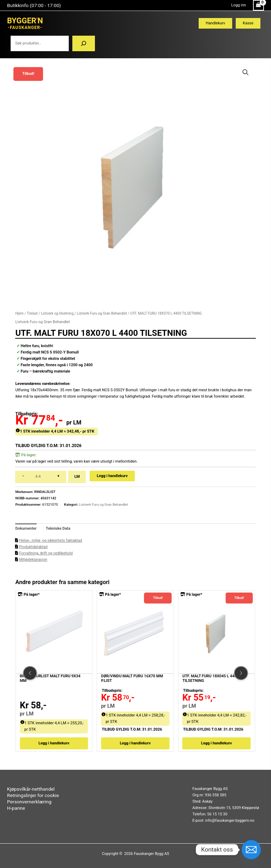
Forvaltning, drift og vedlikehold (46, 553)
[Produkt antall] (41, 477)
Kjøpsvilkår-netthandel (31, 789)
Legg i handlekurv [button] (54, 743)
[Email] (251, 850)
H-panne (16, 808)
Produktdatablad (33, 547)
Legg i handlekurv (112, 476)
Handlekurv (215, 23)
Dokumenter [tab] (26, 528)
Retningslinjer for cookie (33, 795)
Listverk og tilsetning (57, 313)
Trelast (32, 313)
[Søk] (84, 43)
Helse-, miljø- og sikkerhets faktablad (50, 540)
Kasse (248, 23)
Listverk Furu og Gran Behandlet (102, 313)
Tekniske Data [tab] (58, 528)
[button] (246, 72)
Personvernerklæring (29, 802)
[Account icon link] (239, 5)
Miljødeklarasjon (33, 560)
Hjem (19, 313)
